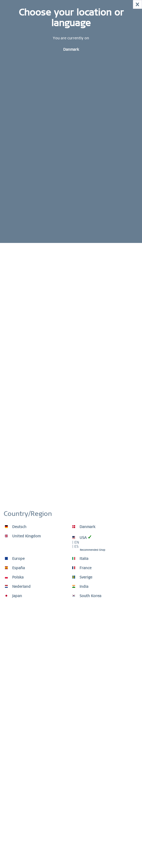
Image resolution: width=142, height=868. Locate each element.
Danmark (84, 527)
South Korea (87, 596)
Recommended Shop (93, 550)
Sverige (82, 577)
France (82, 568)
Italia (80, 559)
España (15, 568)
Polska (14, 577)
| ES (75, 546)
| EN (76, 542)
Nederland (18, 587)
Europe (15, 559)
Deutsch (16, 527)
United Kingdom (23, 536)
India (80, 587)
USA (82, 537)
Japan (13, 596)
